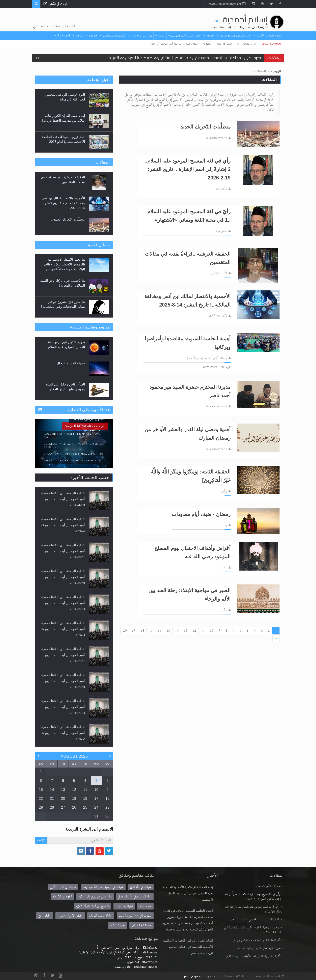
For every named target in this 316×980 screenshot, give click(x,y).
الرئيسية (276, 71)
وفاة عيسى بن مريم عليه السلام (95, 897)
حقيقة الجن (45, 916)
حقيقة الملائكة (117, 925)
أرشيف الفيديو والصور (114, 36)
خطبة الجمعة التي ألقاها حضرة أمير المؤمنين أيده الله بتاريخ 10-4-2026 (63, 499)
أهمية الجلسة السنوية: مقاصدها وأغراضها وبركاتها (256, 940)
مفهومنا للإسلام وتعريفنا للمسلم (135, 916)
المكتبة (162, 36)
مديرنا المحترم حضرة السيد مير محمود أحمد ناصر (258, 948)
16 (160, 631)
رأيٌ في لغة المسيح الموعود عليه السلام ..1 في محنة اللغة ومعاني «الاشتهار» (254, 909)
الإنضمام (41, 840)
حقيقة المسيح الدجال (71, 363)
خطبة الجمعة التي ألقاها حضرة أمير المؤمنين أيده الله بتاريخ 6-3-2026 (63, 629)
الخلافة (210, 36)
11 (203, 631)
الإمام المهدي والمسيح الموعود (235, 36)
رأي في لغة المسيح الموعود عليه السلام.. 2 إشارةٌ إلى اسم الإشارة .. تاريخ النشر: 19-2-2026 (253, 897)
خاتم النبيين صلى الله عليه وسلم (135, 897)
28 (52, 807)
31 (96, 816)
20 (125, 631)
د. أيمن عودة (222, 189)
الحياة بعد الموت (124, 906)
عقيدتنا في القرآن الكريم (63, 887)
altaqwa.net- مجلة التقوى (142, 962)
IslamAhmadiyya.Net (217, 138)
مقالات (79, 36)
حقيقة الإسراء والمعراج (70, 916)
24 (96, 807)
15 (168, 631)
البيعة (56, 35)
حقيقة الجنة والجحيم (141, 925)
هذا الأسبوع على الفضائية (89, 410)
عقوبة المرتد (145, 906)
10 (212, 631)
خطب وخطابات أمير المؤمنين (186, 36)
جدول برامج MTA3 (247, 44)
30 (107, 816)
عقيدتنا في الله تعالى (141, 887)
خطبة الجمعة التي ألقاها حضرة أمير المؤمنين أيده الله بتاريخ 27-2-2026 (63, 655)
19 (134, 631)
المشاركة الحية (225, 44)
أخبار (67, 36)
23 (107, 807)
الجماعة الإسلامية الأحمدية (269, 36)
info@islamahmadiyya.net (227, 4)
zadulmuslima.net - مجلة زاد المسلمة (136, 967)
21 (52, 799)
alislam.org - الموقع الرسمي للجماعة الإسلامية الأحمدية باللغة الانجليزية (118, 953)
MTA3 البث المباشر (271, 44)
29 (41, 807)
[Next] (276, 638)
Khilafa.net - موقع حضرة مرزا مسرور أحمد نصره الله (127, 948)
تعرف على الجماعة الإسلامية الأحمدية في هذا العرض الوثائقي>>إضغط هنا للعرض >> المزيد (185, 58)
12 (194, 631)
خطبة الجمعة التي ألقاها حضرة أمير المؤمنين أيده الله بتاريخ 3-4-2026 (63, 525)
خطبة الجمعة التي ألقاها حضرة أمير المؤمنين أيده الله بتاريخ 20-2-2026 (63, 681)
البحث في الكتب (56, 4)
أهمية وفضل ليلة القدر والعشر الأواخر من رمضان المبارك (252, 956)
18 (142, 631)
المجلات (93, 36)
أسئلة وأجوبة (192, 44)
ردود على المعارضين (141, 36)
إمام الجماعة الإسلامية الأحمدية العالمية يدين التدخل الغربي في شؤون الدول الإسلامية (188, 893)
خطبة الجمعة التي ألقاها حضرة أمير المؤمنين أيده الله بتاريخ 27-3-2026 (63, 551)
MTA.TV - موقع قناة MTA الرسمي (137, 957)
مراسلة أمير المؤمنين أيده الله (166, 44)
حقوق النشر (192, 976)
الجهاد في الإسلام (62, 897)
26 (74, 807)
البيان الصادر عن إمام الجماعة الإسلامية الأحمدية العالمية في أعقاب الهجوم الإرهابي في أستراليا (188, 947)
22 (41, 799)
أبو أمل (224, 492)
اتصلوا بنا (208, 44)
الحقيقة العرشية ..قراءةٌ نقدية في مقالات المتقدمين (255, 920)
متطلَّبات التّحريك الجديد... (68, 219)
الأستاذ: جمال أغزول (218, 316)
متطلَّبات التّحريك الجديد (268, 886)
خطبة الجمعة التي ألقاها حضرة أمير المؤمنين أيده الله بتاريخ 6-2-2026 (63, 733)
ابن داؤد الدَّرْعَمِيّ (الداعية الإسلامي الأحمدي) (207, 358)
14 (177, 631)
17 (151, 631)
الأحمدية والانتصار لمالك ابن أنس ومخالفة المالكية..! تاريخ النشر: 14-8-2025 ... (63, 203)
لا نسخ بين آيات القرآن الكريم (92, 906)
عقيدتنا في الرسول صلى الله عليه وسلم (103, 887)
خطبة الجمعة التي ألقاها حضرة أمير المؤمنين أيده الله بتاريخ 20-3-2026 (63, 577)
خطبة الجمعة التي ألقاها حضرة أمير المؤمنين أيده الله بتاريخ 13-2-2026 (63, 707)
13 (186, 631)
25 (85, 807)
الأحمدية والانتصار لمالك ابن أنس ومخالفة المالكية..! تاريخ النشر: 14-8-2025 (253, 930)
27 (63, 807)
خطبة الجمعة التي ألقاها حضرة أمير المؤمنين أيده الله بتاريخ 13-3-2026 (63, 603)
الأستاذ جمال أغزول (219, 274)
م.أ (226, 526)
